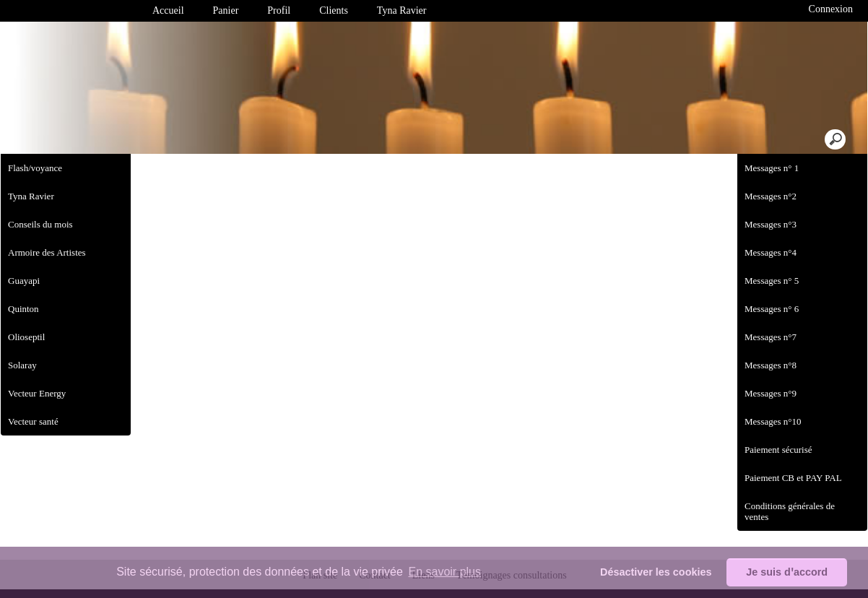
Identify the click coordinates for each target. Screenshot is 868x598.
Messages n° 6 (772, 309)
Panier (226, 10)
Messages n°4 (771, 252)
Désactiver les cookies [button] (656, 572)
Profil (279, 10)
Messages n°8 (771, 365)
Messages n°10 (773, 421)
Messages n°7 (771, 337)
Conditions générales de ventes (790, 511)
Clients (334, 10)
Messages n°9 (771, 393)
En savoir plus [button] (444, 572)
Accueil (168, 10)
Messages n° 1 (772, 168)
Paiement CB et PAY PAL (793, 478)
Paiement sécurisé (778, 450)
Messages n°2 (771, 196)
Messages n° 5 (772, 281)
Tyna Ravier (402, 10)
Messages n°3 (771, 224)
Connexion (829, 9)
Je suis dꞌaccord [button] (787, 572)
